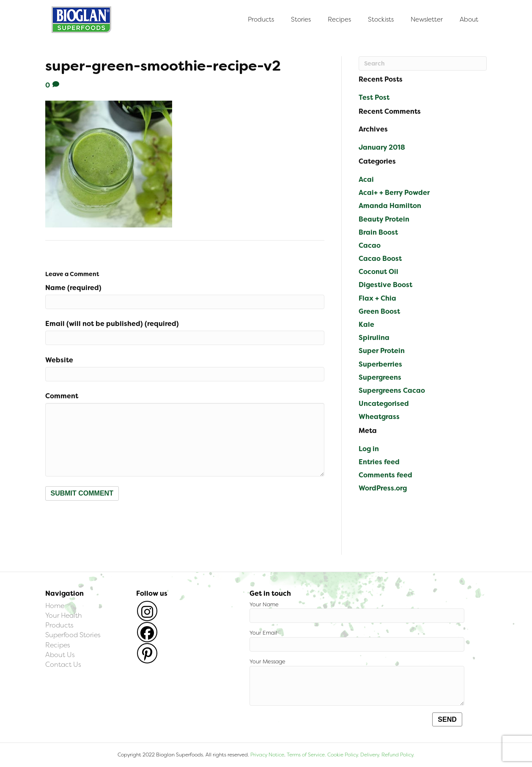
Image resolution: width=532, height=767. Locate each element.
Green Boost (379, 311)
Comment (62, 396)
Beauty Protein (384, 219)
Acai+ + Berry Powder (394, 193)
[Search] (423, 63)
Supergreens (380, 377)
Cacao (370, 245)
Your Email (357, 640)
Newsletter (427, 19)
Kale (366, 325)
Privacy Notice (267, 755)
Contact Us (63, 664)
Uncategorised (384, 404)
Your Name (357, 612)
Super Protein (382, 351)
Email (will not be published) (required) (112, 324)
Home (55, 606)
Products (261, 19)
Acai (366, 179)
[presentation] (110, 521)
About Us (60, 655)
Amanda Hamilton (390, 206)
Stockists (381, 19)
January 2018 (382, 147)
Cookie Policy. (343, 755)
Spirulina (374, 338)
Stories (301, 19)
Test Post (374, 97)
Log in (369, 449)
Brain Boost (378, 232)
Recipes (339, 19)
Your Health (64, 615)
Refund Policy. (397, 755)
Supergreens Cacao (392, 390)
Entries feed (379, 462)
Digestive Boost (385, 285)
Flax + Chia (377, 298)
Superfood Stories (73, 635)
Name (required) (73, 288)
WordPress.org (383, 488)
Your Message (357, 682)
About (469, 19)
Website (59, 360)
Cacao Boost (380, 259)
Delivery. (370, 755)
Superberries (380, 364)
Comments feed (385, 475)
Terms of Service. (306, 755)
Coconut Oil (378, 272)
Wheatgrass (379, 417)
